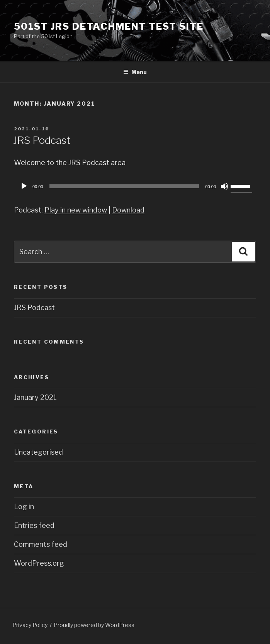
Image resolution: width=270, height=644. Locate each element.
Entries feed (34, 525)
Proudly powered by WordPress (94, 625)
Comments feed (41, 544)
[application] (135, 186)
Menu (135, 72)
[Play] (24, 186)
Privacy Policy (30, 625)
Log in (24, 507)
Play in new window (76, 210)
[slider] (124, 186)
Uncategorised (38, 452)
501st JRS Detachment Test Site (109, 26)
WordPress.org (39, 563)
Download (128, 210)
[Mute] (224, 186)
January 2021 (35, 397)
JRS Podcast (42, 140)
